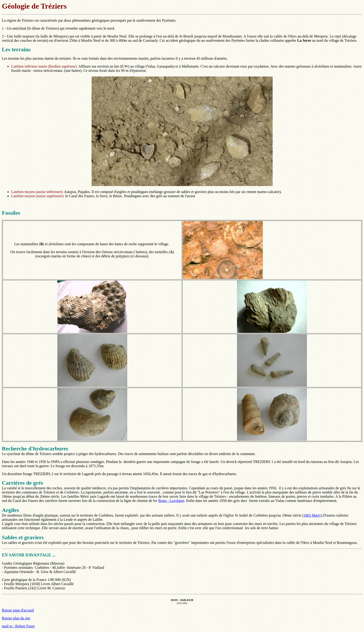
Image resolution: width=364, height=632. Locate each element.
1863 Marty (312, 515)
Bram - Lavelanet (171, 501)
